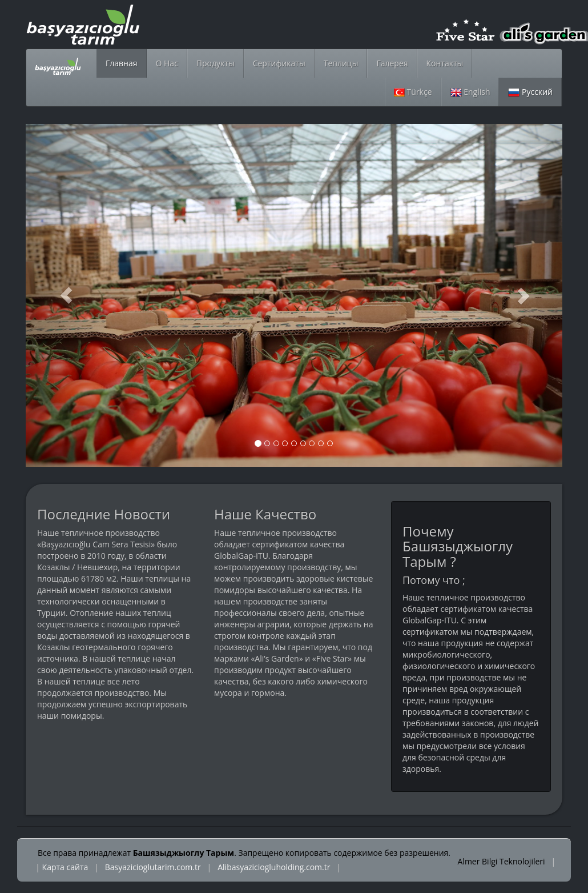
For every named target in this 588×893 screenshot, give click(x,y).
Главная (122, 63)
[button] (66, 295)
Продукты (216, 63)
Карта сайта (65, 867)
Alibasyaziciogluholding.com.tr (274, 867)
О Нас (167, 63)
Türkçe (413, 92)
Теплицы (341, 63)
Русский (530, 92)
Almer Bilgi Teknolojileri (503, 861)
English (470, 92)
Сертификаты (279, 63)
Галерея (392, 63)
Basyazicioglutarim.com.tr (153, 867)
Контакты (445, 63)
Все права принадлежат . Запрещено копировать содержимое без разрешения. (244, 853)
